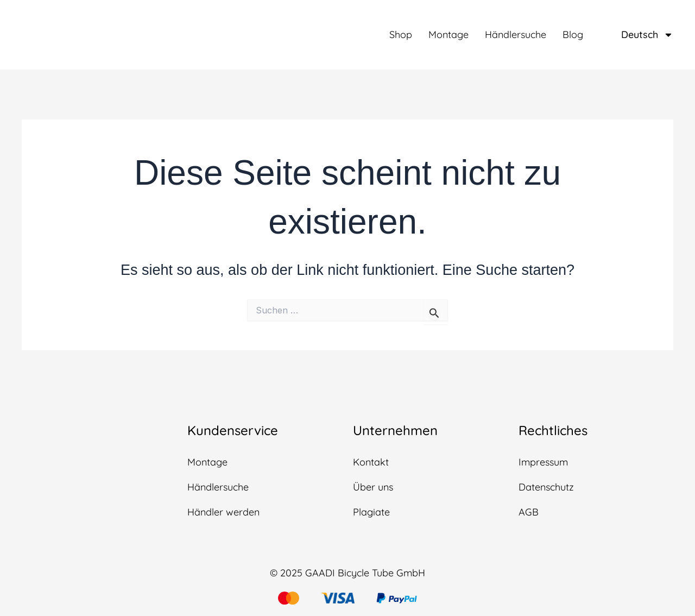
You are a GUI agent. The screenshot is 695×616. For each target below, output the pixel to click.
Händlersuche (516, 35)
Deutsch (647, 35)
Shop (401, 35)
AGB (529, 512)
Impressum (543, 462)
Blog (573, 35)
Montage (448, 35)
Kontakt (371, 462)
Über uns (373, 487)
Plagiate (371, 512)
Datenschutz (546, 487)
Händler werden (223, 512)
